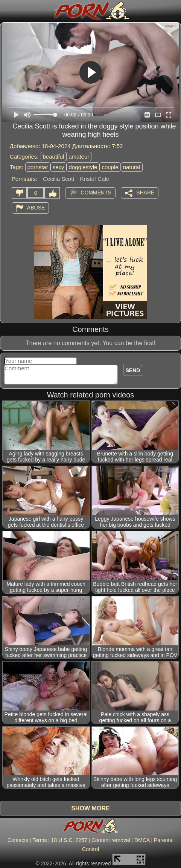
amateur (79, 157)
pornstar (38, 167)
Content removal (111, 840)
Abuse (36, 208)
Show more (90, 808)
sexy (59, 167)
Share (145, 193)
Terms (40, 840)
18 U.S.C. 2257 (69, 840)
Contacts (18, 840)
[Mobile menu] (7, 10)
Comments (96, 193)
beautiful (54, 157)
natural (132, 167)
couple (110, 167)
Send (133, 370)
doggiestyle (83, 167)
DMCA (142, 840)
